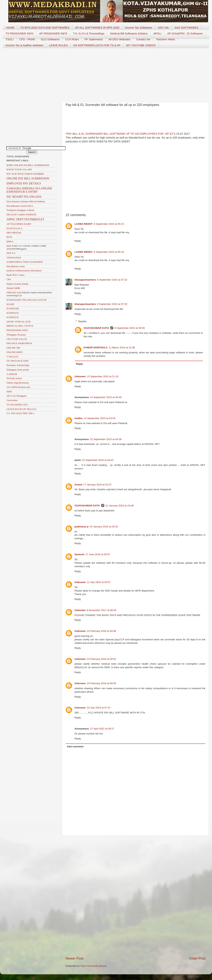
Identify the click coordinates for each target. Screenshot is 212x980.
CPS (9, 279)
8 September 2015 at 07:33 (112, 304)
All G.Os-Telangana (16, 396)
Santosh (79, 554)
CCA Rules (72, 39)
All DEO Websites (120, 39)
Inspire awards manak (17, 284)
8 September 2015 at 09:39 (130, 328)
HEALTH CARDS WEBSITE (21, 215)
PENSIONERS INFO (17, 330)
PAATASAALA (14, 228)
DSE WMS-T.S (14, 246)
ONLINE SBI (13, 348)
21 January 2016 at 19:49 (120, 506)
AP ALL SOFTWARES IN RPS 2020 (97, 28)
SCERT (10, 308)
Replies (82, 321)
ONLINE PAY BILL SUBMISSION (28, 178)
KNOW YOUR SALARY (19, 169)
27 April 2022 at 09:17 (102, 729)
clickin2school (14, 257)
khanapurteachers (85, 280)
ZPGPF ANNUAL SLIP (19, 322)
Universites (12, 400)
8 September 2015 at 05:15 (109, 224)
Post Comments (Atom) (94, 966)
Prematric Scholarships (18, 365)
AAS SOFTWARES (186, 28)
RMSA (10, 241)
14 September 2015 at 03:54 (99, 418)
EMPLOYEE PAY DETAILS (24, 183)
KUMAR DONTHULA (96, 348)
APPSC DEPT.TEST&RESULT (25, 219)
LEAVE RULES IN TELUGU (21, 409)
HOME (10, 28)
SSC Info (163, 28)
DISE (9, 392)
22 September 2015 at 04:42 (98, 460)
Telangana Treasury (16, 335)
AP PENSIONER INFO (53, 33)
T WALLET (12, 357)
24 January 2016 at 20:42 (104, 527)
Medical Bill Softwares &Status (129, 33)
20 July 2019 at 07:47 (99, 708)
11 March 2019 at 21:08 (122, 348)
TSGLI (9, 39)
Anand (78, 485)
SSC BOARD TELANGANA (24, 197)
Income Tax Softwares (139, 28)
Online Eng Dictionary (18, 383)
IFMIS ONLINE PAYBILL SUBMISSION (28, 165)
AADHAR (12, 374)
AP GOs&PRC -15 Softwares (185, 33)
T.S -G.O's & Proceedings (89, 33)
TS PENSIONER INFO (20, 33)
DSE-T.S (11, 253)
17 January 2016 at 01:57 (97, 485)
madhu (79, 418)
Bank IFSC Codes (15, 275)
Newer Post (74, 958)
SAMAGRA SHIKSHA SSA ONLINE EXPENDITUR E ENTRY (29, 190)
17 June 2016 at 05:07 (98, 554)
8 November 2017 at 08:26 (102, 610)
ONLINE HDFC (15, 352)
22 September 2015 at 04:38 (106, 439)
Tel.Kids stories (14, 378)
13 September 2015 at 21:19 (103, 376)
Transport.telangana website (20, 210)
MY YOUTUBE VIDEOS (141, 45)
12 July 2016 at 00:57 (99, 582)
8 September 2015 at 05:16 (109, 252)
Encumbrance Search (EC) (20, 206)
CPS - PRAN (27, 39)
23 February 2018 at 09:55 (101, 683)
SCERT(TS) (13, 313)
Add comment (75, 747)
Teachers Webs (165, 39)
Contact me (143, 39)
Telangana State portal (18, 370)
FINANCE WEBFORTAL (20, 343)
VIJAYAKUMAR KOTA (96, 328)
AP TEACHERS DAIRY (19, 224)
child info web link (16, 292)
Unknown (80, 376)
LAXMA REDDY (84, 224)
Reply (78, 241)
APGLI (157, 33)
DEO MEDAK (14, 233)
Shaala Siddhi (13, 288)
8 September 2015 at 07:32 (112, 280)
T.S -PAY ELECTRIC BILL (20, 413)
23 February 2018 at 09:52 (101, 659)
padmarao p (82, 527)
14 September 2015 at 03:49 (106, 397)
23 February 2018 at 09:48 (101, 631)
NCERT (10, 304)
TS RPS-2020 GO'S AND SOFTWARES (45, 28)
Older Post (197, 958)
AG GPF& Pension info (18, 387)
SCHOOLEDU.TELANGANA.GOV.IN (26, 300)
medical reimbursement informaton (24, 271)
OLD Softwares (50, 39)
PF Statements (94, 39)
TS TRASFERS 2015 (17, 405)
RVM (9, 237)
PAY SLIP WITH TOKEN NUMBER (25, 174)
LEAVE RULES (58, 45)
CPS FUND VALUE (17, 339)
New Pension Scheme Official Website (26, 201)
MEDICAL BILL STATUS (20, 326)
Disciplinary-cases (16, 266)
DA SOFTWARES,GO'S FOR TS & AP (97, 45)
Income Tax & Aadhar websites (24, 45)
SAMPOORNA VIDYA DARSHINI (25, 262)
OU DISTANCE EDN (18, 361)
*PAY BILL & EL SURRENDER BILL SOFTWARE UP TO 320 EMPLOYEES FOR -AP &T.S (121, 134)
